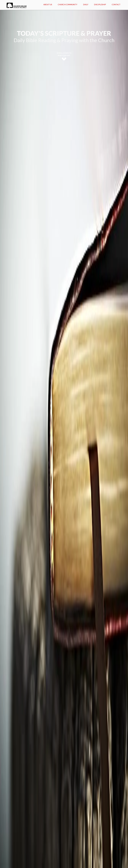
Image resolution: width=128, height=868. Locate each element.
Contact (116, 4)
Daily (86, 4)
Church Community (67, 4)
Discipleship (100, 4)
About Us (48, 4)
